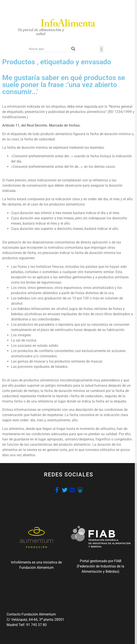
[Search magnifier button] (73, 49)
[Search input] (49, 49)
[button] (101, 49)
